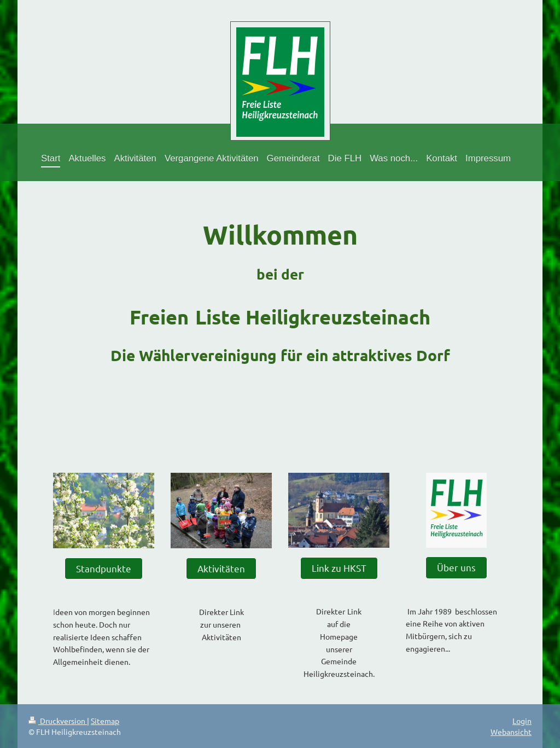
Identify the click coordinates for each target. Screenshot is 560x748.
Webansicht (511, 732)
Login (522, 721)
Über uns (456, 567)
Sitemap (105, 721)
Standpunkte (104, 568)
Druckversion (58, 721)
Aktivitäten (221, 568)
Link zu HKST (339, 568)
